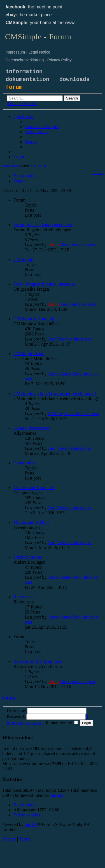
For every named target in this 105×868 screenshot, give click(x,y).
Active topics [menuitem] (11, 166)
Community (24, 463)
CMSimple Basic (29, 354)
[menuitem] (42, 127)
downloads (74, 79)
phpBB (31, 824)
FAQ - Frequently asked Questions (45, 284)
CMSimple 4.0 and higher (37, 319)
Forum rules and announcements (43, 225)
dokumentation (27, 79)
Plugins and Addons (31, 522)
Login (9, 697)
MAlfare (55, 414)
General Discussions (32, 428)
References (23, 597)
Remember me (62, 723)
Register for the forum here (38, 661)
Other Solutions (28, 557)
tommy (57, 795)
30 (40, 166)
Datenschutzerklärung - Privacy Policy (39, 60)
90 (44, 166)
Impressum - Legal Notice (28, 52)
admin (53, 245)
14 (35, 166)
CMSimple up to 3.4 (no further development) (55, 393)
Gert (52, 339)
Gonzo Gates (59, 374)
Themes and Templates (34, 488)
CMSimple (23, 259)
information (24, 72)
